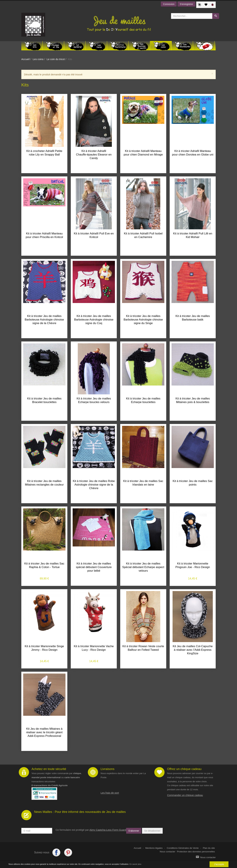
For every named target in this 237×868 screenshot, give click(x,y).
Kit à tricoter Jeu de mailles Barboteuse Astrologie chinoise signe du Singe (143, 320)
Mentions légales (154, 848)
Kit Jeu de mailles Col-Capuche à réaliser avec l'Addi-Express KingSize (193, 650)
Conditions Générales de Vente (183, 848)
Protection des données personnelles (196, 852)
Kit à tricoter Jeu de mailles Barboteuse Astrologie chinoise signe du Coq (94, 320)
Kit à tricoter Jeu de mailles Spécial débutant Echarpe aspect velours (143, 567)
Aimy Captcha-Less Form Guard (108, 830)
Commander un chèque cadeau (185, 795)
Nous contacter (168, 852)
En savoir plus (135, 864)
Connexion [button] (169, 4)
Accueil (25, 59)
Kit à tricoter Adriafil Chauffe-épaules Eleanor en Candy (94, 155)
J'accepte (219, 864)
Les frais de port (110, 793)
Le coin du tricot (56, 59)
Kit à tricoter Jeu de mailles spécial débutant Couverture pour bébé (94, 567)
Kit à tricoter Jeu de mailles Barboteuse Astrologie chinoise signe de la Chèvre (44, 320)
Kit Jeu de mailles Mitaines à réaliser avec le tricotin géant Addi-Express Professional (44, 732)
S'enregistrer (186, 4)
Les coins (38, 59)
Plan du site (209, 848)
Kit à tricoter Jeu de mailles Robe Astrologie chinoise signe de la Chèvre (94, 485)
